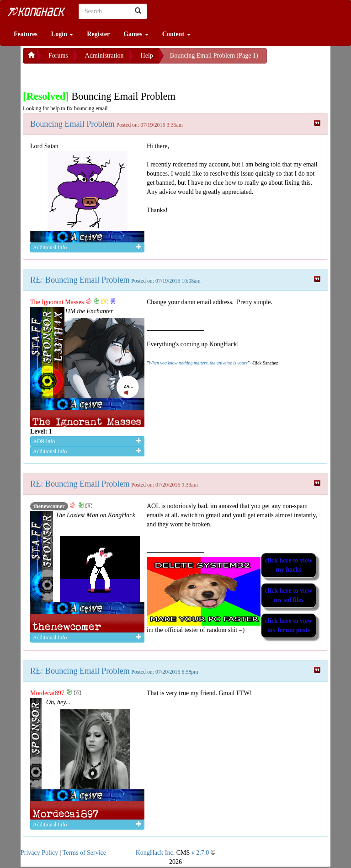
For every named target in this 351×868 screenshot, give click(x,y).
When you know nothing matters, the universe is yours (198, 363)
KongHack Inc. (155, 853)
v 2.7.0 (200, 853)
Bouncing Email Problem (72, 124)
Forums (58, 56)
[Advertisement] (96, 75)
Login (62, 34)
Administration (104, 56)
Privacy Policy (39, 853)
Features (26, 34)
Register (98, 34)
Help (147, 56)
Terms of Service (84, 853)
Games (136, 34)
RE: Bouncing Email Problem (80, 280)
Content (176, 34)
